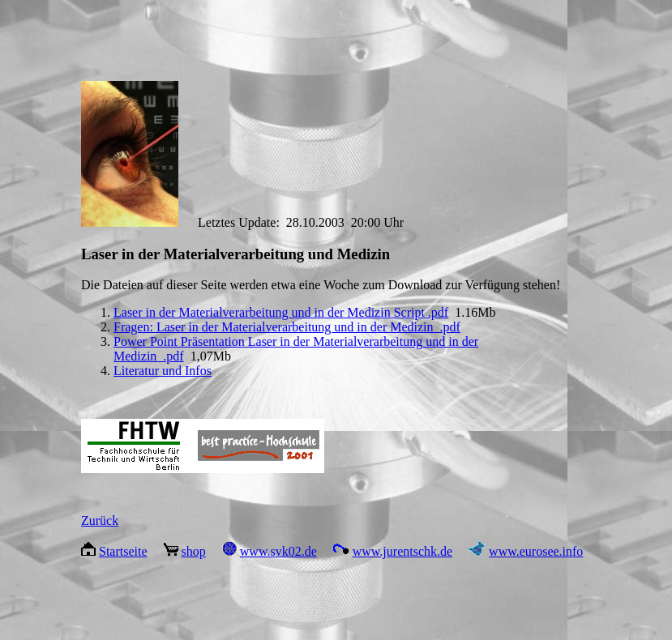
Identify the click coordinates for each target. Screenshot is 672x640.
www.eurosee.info (536, 551)
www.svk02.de (278, 551)
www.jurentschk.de (402, 551)
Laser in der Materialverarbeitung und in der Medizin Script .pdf (281, 312)
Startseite (123, 551)
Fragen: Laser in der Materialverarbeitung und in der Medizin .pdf (287, 327)
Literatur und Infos (163, 371)
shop (194, 551)
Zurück (100, 521)
